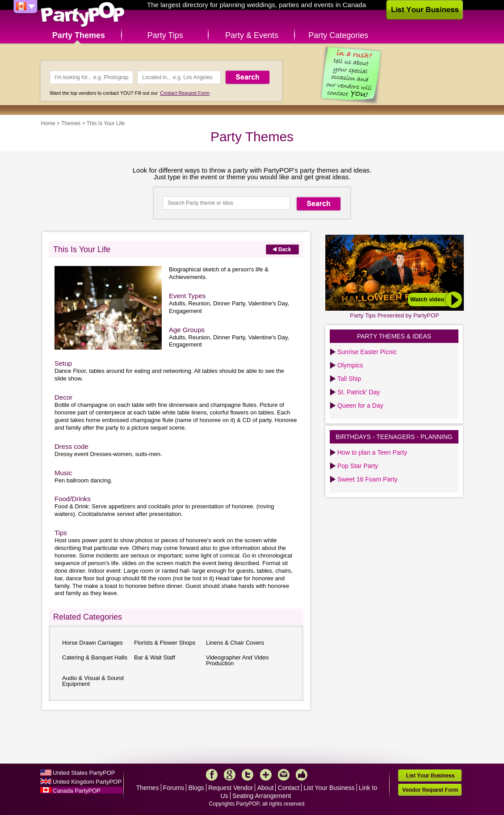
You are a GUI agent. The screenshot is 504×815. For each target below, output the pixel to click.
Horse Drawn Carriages (92, 643)
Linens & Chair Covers (235, 643)
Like (302, 775)
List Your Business (329, 788)
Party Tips (165, 35)
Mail (284, 775)
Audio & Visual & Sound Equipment (93, 681)
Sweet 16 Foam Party (367, 479)
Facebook (212, 775)
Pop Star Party (358, 466)
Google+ (230, 775)
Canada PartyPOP (77, 791)
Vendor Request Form (430, 790)
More (266, 775)
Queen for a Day (360, 405)
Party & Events (252, 35)
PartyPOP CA (83, 15)
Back (282, 249)
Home (48, 123)
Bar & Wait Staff (155, 657)
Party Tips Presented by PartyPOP (394, 315)
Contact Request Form (185, 93)
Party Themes (79, 35)
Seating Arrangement (262, 796)
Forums (174, 788)
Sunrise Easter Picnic (367, 352)
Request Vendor (231, 788)
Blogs (196, 788)
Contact (289, 788)
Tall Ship (349, 379)
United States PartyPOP (84, 773)
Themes (71, 123)
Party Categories (338, 35)
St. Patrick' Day (359, 392)
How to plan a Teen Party (372, 452)
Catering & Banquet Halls (95, 657)
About (266, 788)
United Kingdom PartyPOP (87, 782)
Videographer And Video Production (237, 660)
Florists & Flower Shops (165, 643)
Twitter (248, 775)
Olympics (350, 365)
